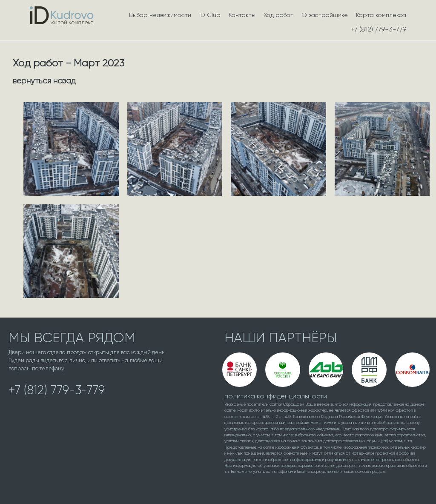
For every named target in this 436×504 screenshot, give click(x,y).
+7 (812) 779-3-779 (379, 29)
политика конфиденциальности (276, 396)
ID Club (210, 15)
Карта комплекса (381, 15)
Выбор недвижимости (160, 15)
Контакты (242, 15)
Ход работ (278, 15)
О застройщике (325, 15)
